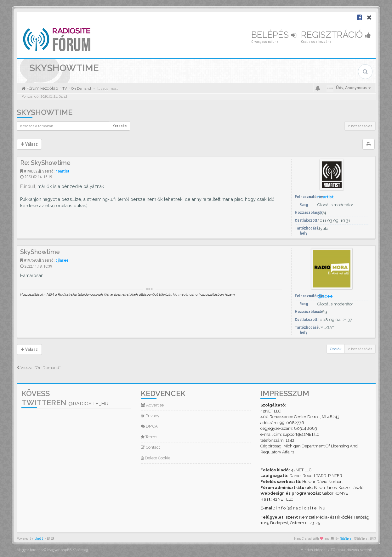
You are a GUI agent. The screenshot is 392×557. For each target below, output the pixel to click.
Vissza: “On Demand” (39, 368)
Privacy (150, 416)
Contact (150, 447)
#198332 (31, 171)
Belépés (274, 35)
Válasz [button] (29, 144)
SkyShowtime (45, 112)
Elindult (28, 186)
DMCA (149, 426)
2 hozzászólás (360, 126)
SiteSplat (346, 539)
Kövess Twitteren (65, 398)
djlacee (62, 260)
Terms (149, 437)
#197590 (31, 260)
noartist (62, 171)
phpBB (39, 539)
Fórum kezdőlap (42, 88)
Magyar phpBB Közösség (68, 550)
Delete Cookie (156, 458)
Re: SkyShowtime (45, 163)
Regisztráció (336, 35)
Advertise (152, 405)
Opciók (336, 349)
